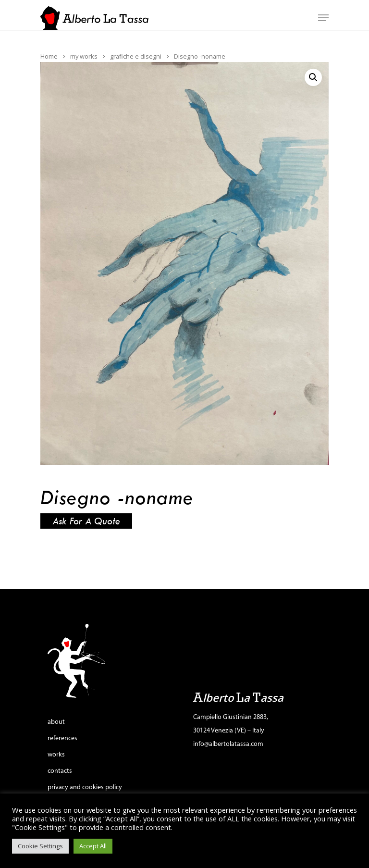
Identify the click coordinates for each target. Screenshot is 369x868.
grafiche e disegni (136, 56)
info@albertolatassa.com (228, 744)
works (56, 755)
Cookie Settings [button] (40, 846)
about (56, 722)
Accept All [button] (93, 846)
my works (84, 56)
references (62, 738)
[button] (313, 77)
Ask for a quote (86, 521)
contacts (60, 771)
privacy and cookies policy (85, 787)
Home (49, 56)
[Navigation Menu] (323, 18)
